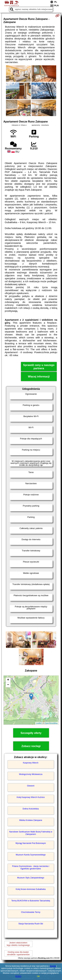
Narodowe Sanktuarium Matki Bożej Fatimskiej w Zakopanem (31, 833)
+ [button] (8, 680)
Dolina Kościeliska (31, 809)
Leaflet (39, 723)
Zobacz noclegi (31, 746)
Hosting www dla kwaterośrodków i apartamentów (18, 953)
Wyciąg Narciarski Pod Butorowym (31, 843)
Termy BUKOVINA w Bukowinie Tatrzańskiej (31, 901)
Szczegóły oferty (31, 733)
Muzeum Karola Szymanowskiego (31, 855)
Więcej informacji (39, 377)
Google (53, 966)
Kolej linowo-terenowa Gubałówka (31, 889)
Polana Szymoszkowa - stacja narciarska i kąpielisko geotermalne (31, 867)
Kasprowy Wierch (31, 763)
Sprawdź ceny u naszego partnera (39, 367)
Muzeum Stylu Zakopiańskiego (31, 878)
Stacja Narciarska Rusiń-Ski (31, 924)
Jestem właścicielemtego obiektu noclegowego (18, 944)
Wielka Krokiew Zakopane (31, 820)
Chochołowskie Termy (31, 912)
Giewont (31, 786)
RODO (18, 976)
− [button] (8, 685)
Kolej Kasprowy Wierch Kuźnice (31, 797)
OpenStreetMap (51, 723)
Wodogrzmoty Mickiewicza (31, 774)
